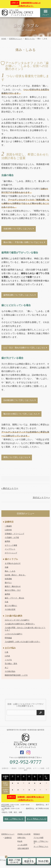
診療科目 (9, 522)
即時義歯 (8, 638)
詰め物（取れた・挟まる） (15, 575)
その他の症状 (10, 609)
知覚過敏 (8, 579)
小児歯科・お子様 (12, 537)
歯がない (8, 583)
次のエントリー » (41, 497)
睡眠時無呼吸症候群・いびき (16, 675)
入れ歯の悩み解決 (14, 616)
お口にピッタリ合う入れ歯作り (17, 620)
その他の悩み (10, 671)
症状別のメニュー (16, 39)
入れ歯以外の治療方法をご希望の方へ (20, 624)
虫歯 (7, 567)
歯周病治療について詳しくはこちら (19, 295)
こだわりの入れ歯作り (14, 634)
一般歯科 (8, 526)
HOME (4, 39)
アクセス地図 (38, 838)
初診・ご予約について (14, 819)
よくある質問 (22, 845)
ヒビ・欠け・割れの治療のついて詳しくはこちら (24, 348)
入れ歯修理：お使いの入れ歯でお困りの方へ (22, 642)
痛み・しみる (10, 571)
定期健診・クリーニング (14, 534)
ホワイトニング (11, 553)
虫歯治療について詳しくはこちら (18, 229)
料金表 (20, 841)
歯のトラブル (30, 39)
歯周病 (7, 541)
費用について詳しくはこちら (16, 457)
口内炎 (7, 656)
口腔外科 (8, 530)
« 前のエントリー (10, 488)
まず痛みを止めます (13, 563)
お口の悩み (10, 648)
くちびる (8, 660)
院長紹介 (37, 834)
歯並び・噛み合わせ (13, 586)
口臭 (7, 652)
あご (7, 668)
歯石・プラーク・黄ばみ (14, 598)
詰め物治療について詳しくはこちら (19, 400)
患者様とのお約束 (24, 834)
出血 (7, 602)
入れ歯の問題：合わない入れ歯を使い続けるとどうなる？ (25, 629)
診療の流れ (21, 838)
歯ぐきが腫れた (11, 606)
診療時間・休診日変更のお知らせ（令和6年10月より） (26, 798)
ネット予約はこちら (35, 819)
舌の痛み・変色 (11, 664)
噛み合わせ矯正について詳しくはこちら (21, 414)
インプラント (10, 549)
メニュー (46, 13)
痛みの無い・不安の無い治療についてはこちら (23, 242)
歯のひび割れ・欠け (13, 590)
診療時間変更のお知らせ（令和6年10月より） (26, 4)
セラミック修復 (11, 545)
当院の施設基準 (23, 848)
